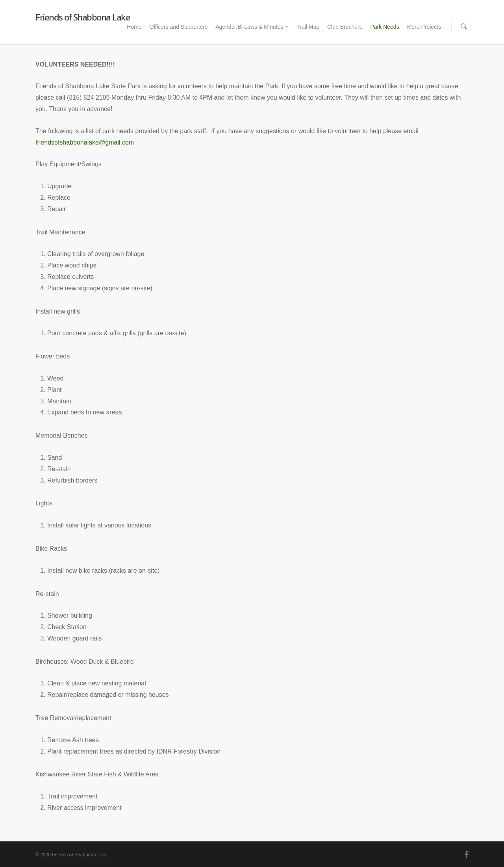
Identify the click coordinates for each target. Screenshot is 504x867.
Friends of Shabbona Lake (83, 17)
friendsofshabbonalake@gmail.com (85, 142)
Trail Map (308, 27)
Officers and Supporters (179, 27)
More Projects (424, 27)
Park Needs (384, 27)
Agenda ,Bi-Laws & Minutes (252, 27)
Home (134, 27)
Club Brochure (345, 27)
